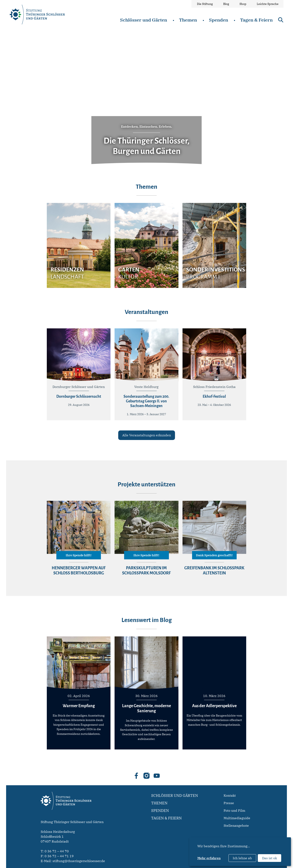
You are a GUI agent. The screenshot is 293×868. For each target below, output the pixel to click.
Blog (226, 4)
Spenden (219, 20)
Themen (188, 20)
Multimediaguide (237, 818)
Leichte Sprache (268, 4)
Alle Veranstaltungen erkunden (147, 435)
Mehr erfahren (209, 858)
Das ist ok (269, 858)
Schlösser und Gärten (144, 20)
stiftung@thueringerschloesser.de (79, 861)
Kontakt (230, 795)
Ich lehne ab (242, 858)
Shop (243, 4)
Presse (229, 803)
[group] (79, 245)
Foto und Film (234, 810)
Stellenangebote (236, 826)
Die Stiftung (205, 4)
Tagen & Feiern (256, 20)
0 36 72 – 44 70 (57, 851)
